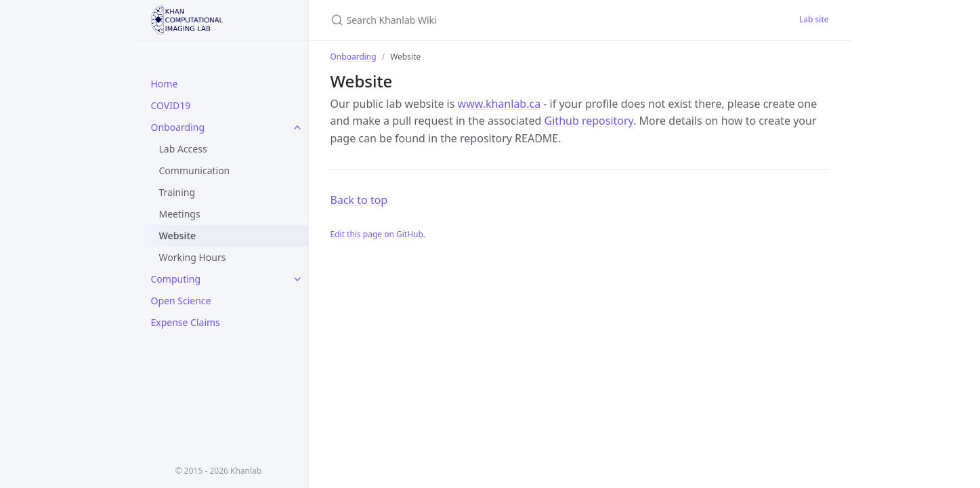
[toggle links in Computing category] (297, 279)
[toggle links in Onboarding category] (297, 127)
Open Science (181, 301)
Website (178, 236)
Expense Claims (186, 322)
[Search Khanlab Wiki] (490, 20)
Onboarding (178, 127)
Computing (176, 279)
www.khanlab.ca (499, 104)
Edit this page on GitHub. (378, 234)
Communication (195, 170)
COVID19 (171, 105)
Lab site (814, 19)
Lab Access (183, 149)
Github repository (589, 121)
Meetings (180, 214)
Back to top (359, 200)
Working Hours (193, 257)
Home (165, 84)
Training (177, 192)
